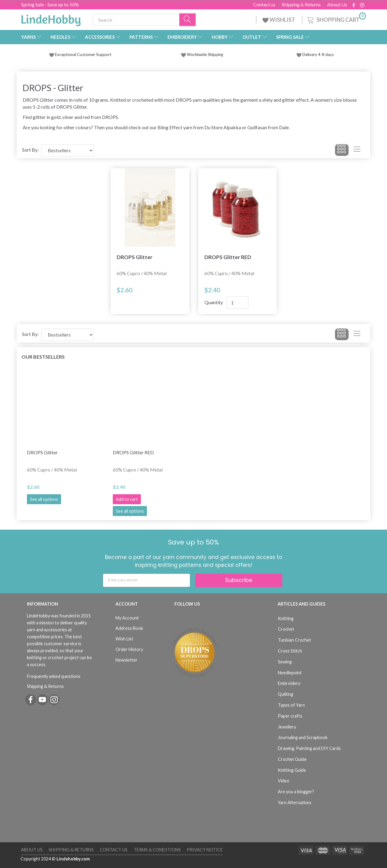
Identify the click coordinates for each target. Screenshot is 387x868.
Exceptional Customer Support (83, 54)
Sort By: (30, 150)
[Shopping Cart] (336, 19)
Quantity (214, 302)
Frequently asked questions (54, 676)
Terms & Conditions (157, 850)
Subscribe (239, 580)
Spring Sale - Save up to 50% (50, 4)
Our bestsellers (43, 357)
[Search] (188, 20)
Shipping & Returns (301, 5)
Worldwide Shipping (202, 54)
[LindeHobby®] (51, 18)
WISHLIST (279, 20)
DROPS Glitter (135, 257)
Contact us (264, 5)
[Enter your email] (146, 580)
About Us (337, 5)
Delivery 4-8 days (315, 54)
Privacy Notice (205, 850)
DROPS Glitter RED (228, 257)
